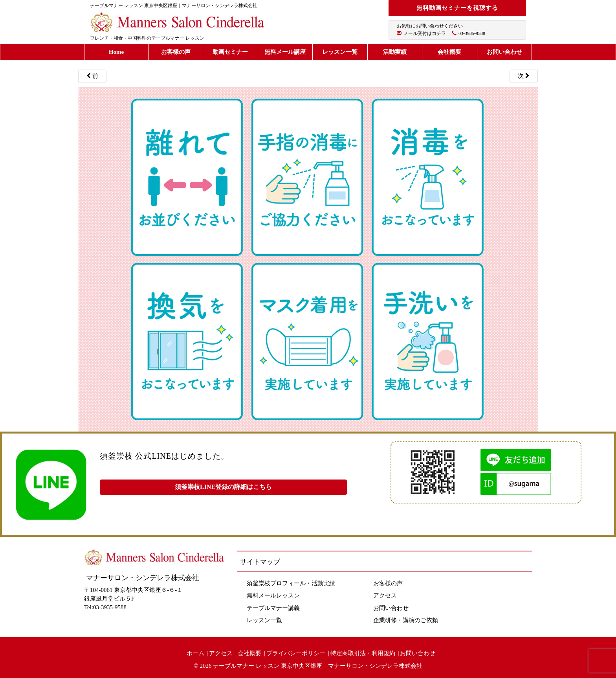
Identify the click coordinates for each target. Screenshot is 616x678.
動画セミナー (230, 52)
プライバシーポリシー (296, 653)
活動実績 (395, 52)
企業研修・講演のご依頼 (406, 620)
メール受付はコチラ (425, 33)
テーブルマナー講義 (273, 608)
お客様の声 (176, 52)
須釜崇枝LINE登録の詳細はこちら (223, 487)
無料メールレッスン (273, 595)
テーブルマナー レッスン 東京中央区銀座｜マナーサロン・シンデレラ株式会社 (318, 666)
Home (116, 52)
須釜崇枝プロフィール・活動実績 (291, 583)
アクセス (385, 595)
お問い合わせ (504, 52)
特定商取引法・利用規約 (363, 653)
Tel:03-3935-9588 (105, 607)
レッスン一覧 (340, 52)
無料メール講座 (285, 52)
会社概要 (449, 52)
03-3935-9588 (472, 33)
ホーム (195, 653)
